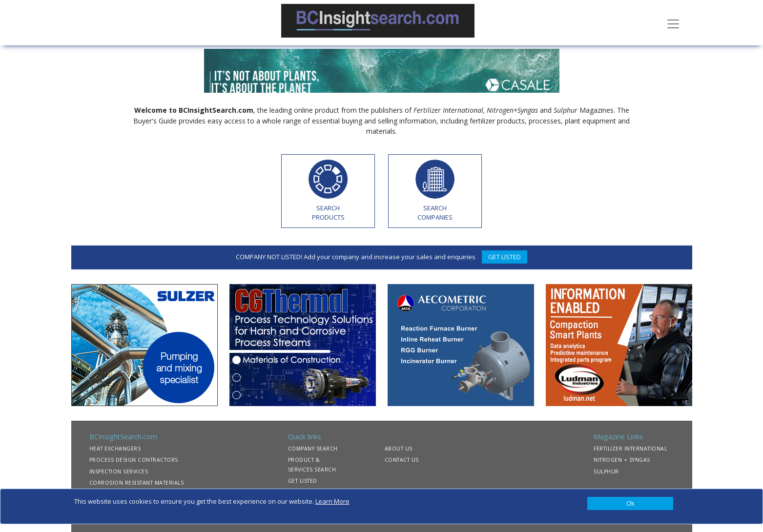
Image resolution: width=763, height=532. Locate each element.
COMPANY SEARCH (313, 449)
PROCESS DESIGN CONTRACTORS (134, 460)
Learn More (332, 501)
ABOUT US (399, 449)
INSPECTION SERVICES (119, 471)
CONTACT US (402, 460)
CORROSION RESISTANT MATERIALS (137, 483)
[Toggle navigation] (673, 23)
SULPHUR (606, 471)
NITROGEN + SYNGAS (622, 460)
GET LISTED (505, 257)
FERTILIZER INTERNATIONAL (630, 449)
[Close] (630, 504)
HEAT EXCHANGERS (115, 449)
